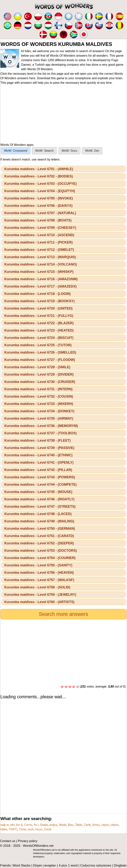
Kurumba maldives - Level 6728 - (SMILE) (37, 367)
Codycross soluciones (96, 865)
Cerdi (48, 829)
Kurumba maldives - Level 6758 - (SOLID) (37, 587)
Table (79, 825)
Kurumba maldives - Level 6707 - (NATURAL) (40, 213)
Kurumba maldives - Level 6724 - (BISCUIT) (39, 338)
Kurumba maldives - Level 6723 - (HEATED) (39, 330)
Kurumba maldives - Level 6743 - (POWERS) (40, 477)
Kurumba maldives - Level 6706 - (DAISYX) (38, 206)
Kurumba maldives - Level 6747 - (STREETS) (40, 507)
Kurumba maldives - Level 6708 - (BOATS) (38, 220)
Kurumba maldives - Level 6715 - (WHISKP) (39, 272)
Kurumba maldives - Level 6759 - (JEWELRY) (40, 595)
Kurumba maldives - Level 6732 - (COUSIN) (39, 396)
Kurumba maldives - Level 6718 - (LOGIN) (37, 294)
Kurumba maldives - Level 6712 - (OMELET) (39, 250)
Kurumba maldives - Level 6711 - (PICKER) (39, 242)
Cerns (28, 825)
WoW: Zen (92, 151)
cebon (114, 825)
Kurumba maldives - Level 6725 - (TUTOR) (38, 345)
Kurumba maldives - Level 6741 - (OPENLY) (39, 463)
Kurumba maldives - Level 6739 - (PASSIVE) (39, 448)
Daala (44, 825)
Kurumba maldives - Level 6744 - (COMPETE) (40, 485)
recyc (39, 829)
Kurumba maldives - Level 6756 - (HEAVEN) (39, 573)
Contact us (8, 841)
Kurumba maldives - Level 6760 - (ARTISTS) (39, 602)
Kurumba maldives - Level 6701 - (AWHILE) (39, 169)
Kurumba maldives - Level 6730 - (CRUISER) (40, 382)
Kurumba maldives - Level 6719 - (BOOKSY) (39, 301)
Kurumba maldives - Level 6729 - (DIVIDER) (39, 374)
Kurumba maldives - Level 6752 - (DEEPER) (39, 543)
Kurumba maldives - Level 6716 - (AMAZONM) (41, 279)
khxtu (96, 825)
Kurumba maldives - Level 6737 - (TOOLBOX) (40, 433)
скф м (5, 825)
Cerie (23, 829)
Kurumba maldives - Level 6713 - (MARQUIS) (40, 257)
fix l (36, 825)
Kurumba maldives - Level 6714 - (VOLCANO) (41, 264)
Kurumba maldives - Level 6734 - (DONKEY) (39, 411)
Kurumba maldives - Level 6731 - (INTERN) (38, 389)
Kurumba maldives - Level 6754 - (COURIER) (40, 558)
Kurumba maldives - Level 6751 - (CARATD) (39, 536)
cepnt (105, 825)
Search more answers (64, 614)
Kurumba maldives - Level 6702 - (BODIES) (39, 176)
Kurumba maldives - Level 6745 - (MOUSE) (38, 492)
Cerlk (87, 825)
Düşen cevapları (45, 865)
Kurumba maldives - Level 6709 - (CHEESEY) (40, 228)
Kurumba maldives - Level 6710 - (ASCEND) (39, 235)
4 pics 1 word (68, 865)
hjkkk (4, 829)
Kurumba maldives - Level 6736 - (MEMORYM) (41, 426)
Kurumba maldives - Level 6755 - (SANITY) (38, 565)
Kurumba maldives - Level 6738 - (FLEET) (37, 440)
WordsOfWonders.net (38, 846)
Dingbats (120, 865)
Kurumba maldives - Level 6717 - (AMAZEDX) (40, 286)
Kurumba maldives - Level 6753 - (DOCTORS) (41, 551)
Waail (62, 825)
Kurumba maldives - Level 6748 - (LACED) (38, 514)
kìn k (19, 825)
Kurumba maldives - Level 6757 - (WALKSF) (39, 580)
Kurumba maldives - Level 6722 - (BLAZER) (39, 323)
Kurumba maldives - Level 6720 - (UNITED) (38, 308)
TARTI (13, 829)
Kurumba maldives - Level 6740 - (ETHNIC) (38, 455)
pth (12, 825)
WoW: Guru (69, 151)
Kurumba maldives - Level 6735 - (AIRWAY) (39, 418)
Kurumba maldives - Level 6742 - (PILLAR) (38, 470)
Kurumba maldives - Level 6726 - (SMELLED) (40, 352)
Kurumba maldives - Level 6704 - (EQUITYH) (40, 191)
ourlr (31, 829)
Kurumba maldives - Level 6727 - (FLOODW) (40, 360)
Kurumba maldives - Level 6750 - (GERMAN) (40, 529)
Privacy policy (28, 841)
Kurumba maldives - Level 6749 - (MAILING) (39, 521)
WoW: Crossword (16, 151)
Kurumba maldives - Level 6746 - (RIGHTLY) (39, 499)
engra (53, 825)
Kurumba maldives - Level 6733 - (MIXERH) (39, 404)
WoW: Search (44, 151)
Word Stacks (21, 865)
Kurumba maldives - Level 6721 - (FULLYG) (39, 316)
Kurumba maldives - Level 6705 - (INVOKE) (39, 198)
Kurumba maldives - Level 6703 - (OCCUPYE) (40, 184)
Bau (71, 825)
